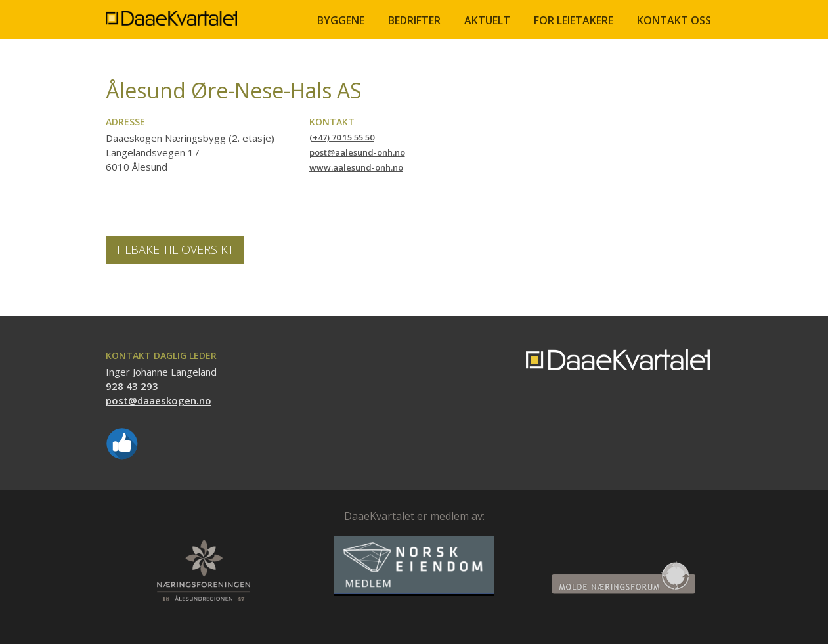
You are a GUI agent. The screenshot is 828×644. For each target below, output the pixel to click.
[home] (171, 13)
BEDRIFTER (414, 20)
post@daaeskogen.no (159, 400)
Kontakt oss (674, 20)
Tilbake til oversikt (175, 249)
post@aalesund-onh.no (357, 152)
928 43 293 (132, 386)
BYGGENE (341, 20)
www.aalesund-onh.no (356, 167)
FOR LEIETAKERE (574, 20)
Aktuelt (487, 20)
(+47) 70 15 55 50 (342, 137)
